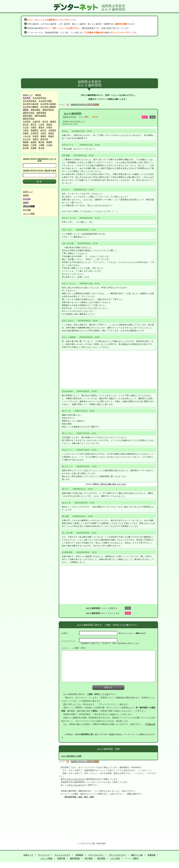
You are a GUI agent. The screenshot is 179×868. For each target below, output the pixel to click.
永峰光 (136, 858)
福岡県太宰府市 (70, 117)
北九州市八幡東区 (31, 107)
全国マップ (28, 95)
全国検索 (79, 855)
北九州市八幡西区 (48, 107)
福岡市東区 (36, 110)
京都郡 (34, 148)
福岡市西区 (28, 116)
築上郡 (41, 148)
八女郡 (49, 145)
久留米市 (36, 121)
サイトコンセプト (76, 785)
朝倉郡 (26, 145)
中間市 (49, 127)
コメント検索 (29, 214)
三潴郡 (41, 145)
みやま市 (27, 139)
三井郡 (34, 145)
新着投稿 (152, 855)
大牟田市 (27, 121)
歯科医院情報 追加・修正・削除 (79, 797)
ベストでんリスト (96, 855)
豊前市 (41, 127)
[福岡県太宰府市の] (85, 105)
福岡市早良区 (29, 119)
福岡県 (38, 95)
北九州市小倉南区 (48, 104)
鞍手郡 (41, 142)
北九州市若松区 (30, 101)
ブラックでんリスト (75, 779)
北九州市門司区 (39, 98)
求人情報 (27, 210)
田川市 (26, 124)
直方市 (45, 121)
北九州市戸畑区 (45, 101)
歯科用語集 (75, 858)
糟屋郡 (26, 142)
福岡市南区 (41, 113)
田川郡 (26, 148)
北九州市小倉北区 (31, 104)
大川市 (26, 127)
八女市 (41, 124)
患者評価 (61, 858)
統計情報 (101, 858)
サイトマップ (44, 855)
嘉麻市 (43, 136)
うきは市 (27, 136)
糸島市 (36, 139)
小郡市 (26, 130)
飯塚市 (53, 121)
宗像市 (26, 133)
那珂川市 (44, 139)
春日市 (43, 130)
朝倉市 (51, 136)
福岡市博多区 (48, 110)
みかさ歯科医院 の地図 (71, 756)
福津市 (51, 133)
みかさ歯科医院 (73, 114)
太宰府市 (35, 133)
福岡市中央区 (29, 113)
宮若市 (36, 136)
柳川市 (34, 124)
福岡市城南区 (40, 116)
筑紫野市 (35, 130)
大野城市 (52, 130)
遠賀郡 (34, 142)
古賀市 (43, 133)
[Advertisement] (89, 57)
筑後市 (49, 124)
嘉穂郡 (49, 142)
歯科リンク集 (137, 855)
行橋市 (34, 127)
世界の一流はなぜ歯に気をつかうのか (110, 484)
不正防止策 (150, 724)
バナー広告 (115, 858)
